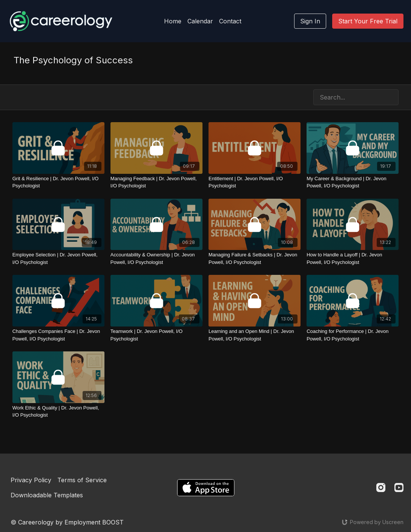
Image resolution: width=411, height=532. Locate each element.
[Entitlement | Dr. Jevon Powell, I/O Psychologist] (255, 182)
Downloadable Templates (47, 495)
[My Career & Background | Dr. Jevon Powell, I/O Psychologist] (353, 182)
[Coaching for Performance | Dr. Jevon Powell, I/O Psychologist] (353, 335)
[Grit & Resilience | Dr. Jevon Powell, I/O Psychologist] (58, 182)
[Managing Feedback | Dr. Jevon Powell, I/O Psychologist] (156, 182)
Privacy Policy (31, 480)
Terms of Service (82, 480)
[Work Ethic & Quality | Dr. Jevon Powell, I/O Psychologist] (58, 412)
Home (173, 21)
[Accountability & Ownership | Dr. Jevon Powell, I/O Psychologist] (156, 258)
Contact (230, 21)
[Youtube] (399, 488)
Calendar (200, 21)
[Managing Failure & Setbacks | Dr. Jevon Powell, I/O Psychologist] (255, 258)
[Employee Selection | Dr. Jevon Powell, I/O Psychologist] (58, 258)
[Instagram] (381, 488)
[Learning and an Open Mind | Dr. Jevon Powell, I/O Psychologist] (255, 335)
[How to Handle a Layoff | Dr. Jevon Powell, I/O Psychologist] (353, 258)
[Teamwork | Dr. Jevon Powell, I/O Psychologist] (156, 335)
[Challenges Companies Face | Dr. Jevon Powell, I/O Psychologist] (58, 335)
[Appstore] (206, 488)
